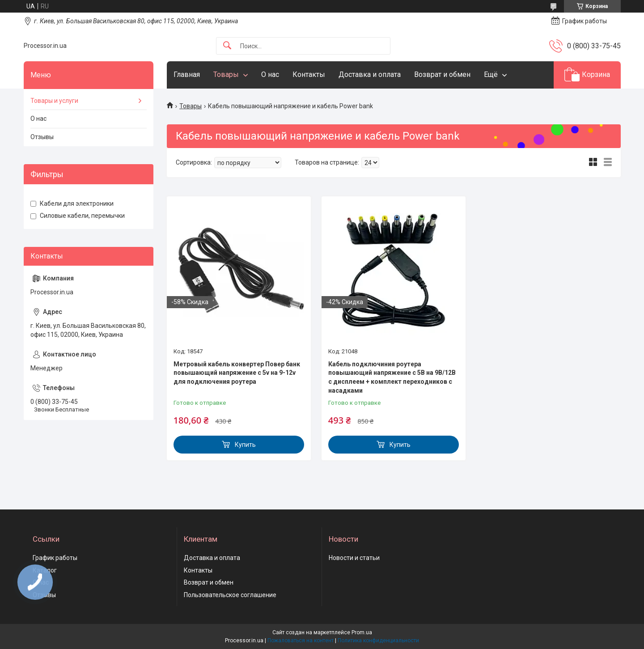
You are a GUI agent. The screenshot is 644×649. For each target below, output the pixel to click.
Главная (187, 74)
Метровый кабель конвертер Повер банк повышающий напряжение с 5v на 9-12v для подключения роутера (237, 373)
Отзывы (42, 137)
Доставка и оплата (370, 74)
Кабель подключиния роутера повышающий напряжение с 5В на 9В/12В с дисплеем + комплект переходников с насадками (392, 377)
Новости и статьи (354, 558)
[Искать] (227, 46)
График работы (55, 558)
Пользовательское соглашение (230, 595)
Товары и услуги (54, 101)
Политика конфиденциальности (378, 641)
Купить (245, 445)
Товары (226, 74)
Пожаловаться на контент (301, 641)
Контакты (309, 74)
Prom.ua (362, 632)
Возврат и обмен (442, 74)
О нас (270, 74)
